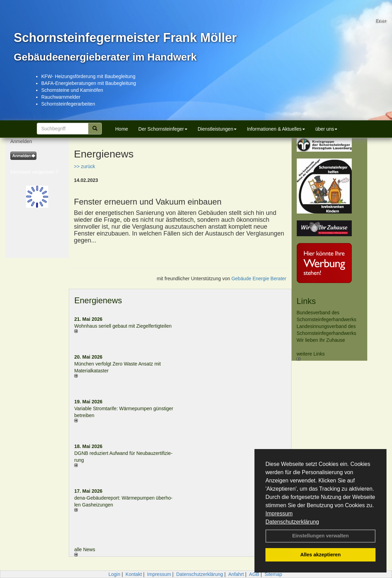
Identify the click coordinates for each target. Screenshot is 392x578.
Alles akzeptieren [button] (320, 555)
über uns (326, 129)
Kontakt (134, 574)
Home (122, 129)
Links (306, 301)
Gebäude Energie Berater (259, 279)
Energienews (98, 300)
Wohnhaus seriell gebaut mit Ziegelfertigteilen (123, 326)
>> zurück (84, 166)
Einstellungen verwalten (321, 536)
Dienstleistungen (217, 129)
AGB (254, 574)
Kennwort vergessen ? (34, 172)
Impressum (279, 514)
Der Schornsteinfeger (163, 129)
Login (114, 574)
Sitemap (273, 574)
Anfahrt (236, 574)
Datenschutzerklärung (292, 522)
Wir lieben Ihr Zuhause (321, 340)
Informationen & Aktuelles (276, 129)
